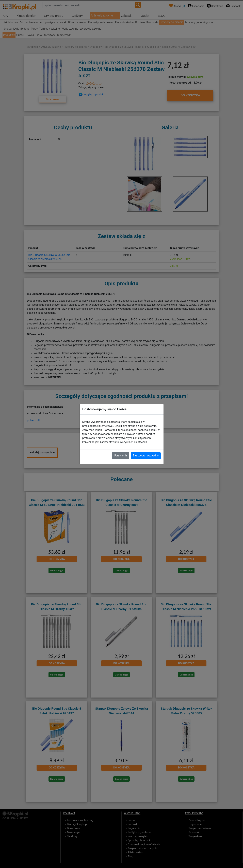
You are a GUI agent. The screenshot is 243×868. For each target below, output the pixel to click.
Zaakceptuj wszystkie (146, 456)
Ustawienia (121, 456)
